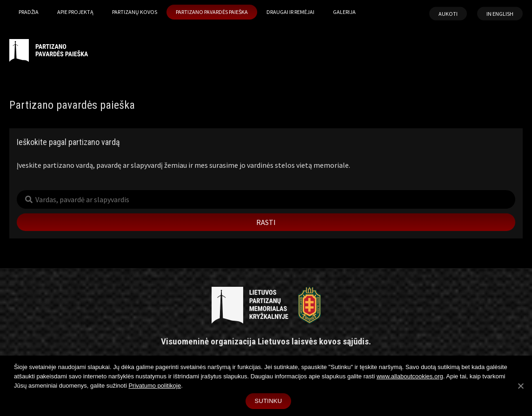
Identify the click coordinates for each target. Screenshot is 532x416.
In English (500, 14)
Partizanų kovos (135, 12)
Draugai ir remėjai (290, 12)
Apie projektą (75, 12)
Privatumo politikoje (155, 386)
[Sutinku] (520, 386)
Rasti (266, 222)
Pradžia (29, 12)
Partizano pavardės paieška (212, 12)
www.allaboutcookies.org (410, 376)
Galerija (344, 12)
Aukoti (448, 14)
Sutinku (269, 401)
